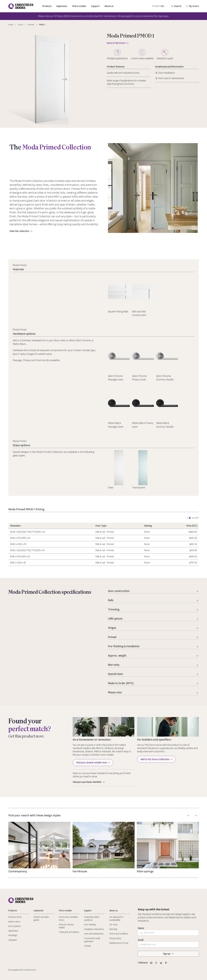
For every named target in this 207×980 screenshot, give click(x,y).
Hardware (13, 940)
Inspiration (62, 6)
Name (141, 928)
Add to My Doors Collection (156, 759)
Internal (31, 25)
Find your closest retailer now (93, 763)
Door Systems (15, 926)
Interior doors (14, 922)
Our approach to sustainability (116, 918)
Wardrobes (13, 931)
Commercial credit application (92, 940)
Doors (21, 25)
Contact (87, 946)
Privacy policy (115, 938)
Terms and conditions (119, 934)
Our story (113, 925)
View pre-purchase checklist (89, 782)
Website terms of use (119, 943)
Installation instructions (94, 929)
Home (11, 25)
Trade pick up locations (69, 932)
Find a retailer (79, 6)
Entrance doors (15, 917)
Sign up (168, 954)
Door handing (90, 925)
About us (109, 6)
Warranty (113, 929)
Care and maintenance (94, 934)
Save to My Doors (118, 43)
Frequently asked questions (91, 918)
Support (95, 6)
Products (47, 6)
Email (141, 940)
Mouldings (13, 935)
